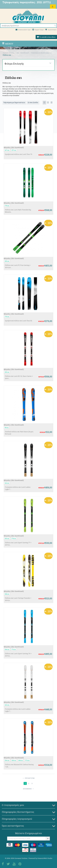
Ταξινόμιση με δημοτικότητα (14, 102)
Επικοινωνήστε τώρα (23, 30)
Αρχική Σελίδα (8, 53)
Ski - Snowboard (23, 53)
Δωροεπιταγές (51, 30)
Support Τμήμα (38, 30)
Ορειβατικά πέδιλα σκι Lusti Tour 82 (18, 321)
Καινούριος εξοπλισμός (41, 53)
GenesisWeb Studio (45, 858)
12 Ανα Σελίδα (33, 102)
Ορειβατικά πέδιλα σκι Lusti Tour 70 (18, 154)
